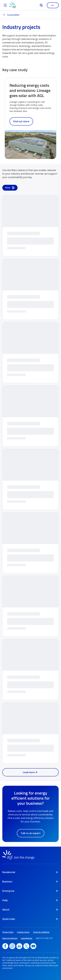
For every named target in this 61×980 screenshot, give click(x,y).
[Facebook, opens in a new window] (5, 946)
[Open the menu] (5, 5)
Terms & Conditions (41, 932)
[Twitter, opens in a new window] (26, 946)
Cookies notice (23, 932)
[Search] (41, 5)
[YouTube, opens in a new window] (33, 946)
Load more (31, 772)
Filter (10, 188)
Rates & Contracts (10, 938)
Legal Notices (27, 938)
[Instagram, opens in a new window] (12, 946)
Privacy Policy (8, 932)
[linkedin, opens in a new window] (19, 946)
